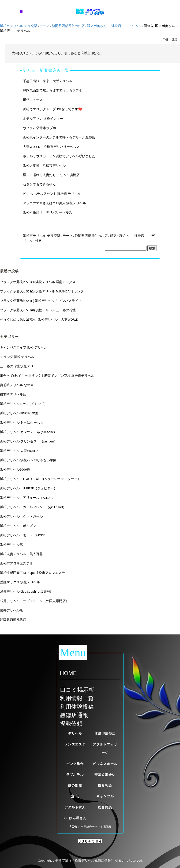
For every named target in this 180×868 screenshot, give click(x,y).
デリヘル (75, 734)
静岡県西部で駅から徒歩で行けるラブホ (52, 90)
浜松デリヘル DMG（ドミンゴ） (24, 404)
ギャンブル (105, 796)
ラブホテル (75, 775)
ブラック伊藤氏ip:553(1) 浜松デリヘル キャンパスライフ (41, 301)
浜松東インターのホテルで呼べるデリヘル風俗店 (59, 137)
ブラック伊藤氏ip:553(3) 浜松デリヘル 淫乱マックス (38, 282)
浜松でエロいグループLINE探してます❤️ (52, 109)
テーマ (45, 26)
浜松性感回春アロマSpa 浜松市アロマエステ (32, 573)
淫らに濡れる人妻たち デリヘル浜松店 (51, 175)
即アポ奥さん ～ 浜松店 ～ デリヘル (114, 26)
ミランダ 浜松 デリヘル (17, 357)
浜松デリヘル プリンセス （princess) (28, 441)
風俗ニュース (33, 100)
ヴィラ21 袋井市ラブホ (39, 128)
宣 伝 (75, 796)
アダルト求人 (75, 807)
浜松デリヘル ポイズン (18, 526)
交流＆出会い (105, 775)
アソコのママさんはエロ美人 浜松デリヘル (54, 203)
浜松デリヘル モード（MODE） (24, 535)
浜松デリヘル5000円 (15, 470)
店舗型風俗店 (105, 734)
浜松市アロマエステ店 (16, 563)
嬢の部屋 (75, 785)
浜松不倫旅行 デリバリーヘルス (48, 213)
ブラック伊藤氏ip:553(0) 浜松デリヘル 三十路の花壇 (38, 310)
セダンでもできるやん (39, 184)
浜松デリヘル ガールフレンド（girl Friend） (33, 507)
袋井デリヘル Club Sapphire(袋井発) (26, 592)
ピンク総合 (75, 764)
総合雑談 (105, 807)
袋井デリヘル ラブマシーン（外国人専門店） (34, 601)
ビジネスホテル (105, 764)
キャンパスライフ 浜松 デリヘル (24, 348)
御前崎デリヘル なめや (17, 385)
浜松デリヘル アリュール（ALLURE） (28, 498)
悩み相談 (105, 785)
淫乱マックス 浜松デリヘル (20, 582)
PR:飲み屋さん (75, 818)
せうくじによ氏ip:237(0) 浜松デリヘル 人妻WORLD (39, 320)
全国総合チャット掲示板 (96, 827)
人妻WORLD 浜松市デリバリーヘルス (51, 147)
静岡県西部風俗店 (13, 620)
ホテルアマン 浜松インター (43, 119)
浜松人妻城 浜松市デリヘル (44, 166)
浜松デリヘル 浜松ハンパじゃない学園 (28, 460)
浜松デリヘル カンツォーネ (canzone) (27, 432)
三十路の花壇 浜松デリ (17, 366)
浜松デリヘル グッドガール (21, 517)
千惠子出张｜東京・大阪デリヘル (48, 81)
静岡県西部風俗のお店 (68, 26)
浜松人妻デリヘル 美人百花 (21, 554)
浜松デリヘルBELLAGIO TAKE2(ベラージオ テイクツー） (40, 479)
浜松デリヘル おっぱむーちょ (22, 423)
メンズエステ (75, 744)
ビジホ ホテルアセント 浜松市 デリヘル (52, 194)
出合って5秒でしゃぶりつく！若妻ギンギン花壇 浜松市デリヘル (47, 376)
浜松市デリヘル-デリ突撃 (19, 26)
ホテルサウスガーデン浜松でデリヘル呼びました (59, 156)
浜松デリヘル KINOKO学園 (19, 413)
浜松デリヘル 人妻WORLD (19, 451)
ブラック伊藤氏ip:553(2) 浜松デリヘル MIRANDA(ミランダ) (42, 291)
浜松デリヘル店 (11, 545)
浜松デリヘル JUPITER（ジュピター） (28, 488)
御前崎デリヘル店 (13, 394)
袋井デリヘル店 (11, 610)
